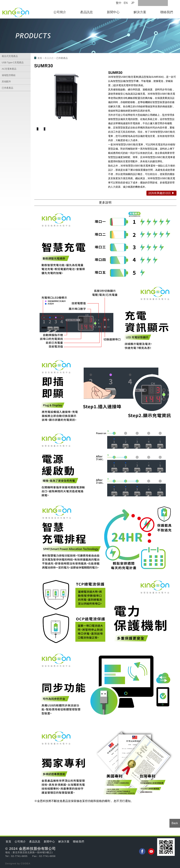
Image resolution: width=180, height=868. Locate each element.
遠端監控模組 (9, 75)
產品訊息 (86, 12)
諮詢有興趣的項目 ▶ (161, 193)
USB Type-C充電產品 (13, 62)
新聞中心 (113, 12)
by (19, 864)
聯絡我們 (167, 12)
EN (126, 3)
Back (175, 823)
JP (133, 3)
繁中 (119, 3)
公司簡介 (60, 12)
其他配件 (6, 81)
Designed (11, 864)
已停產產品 (7, 88)
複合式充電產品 (10, 56)
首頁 (40, 58)
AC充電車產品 (9, 69)
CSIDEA (25, 864)
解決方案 (140, 12)
